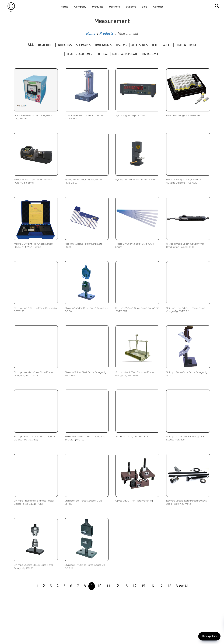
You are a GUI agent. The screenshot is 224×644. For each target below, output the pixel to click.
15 (143, 586)
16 (152, 586)
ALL (31, 45)
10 (99, 586)
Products (106, 34)
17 (161, 586)
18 (169, 586)
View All (182, 586)
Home (90, 34)
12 (117, 586)
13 (126, 586)
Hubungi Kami (209, 636)
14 (134, 586)
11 (108, 586)
